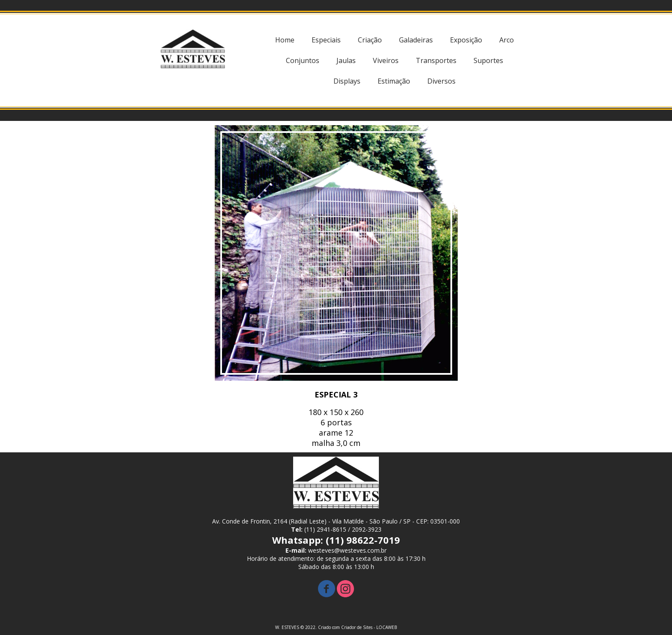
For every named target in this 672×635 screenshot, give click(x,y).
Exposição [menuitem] (466, 40)
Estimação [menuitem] (394, 81)
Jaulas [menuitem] (346, 60)
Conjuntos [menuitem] (303, 60)
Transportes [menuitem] (436, 60)
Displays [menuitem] (347, 81)
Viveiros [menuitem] (386, 60)
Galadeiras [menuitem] (416, 40)
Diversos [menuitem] (441, 81)
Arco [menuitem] (507, 40)
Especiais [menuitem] (326, 40)
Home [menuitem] (285, 40)
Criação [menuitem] (370, 40)
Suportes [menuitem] (488, 60)
